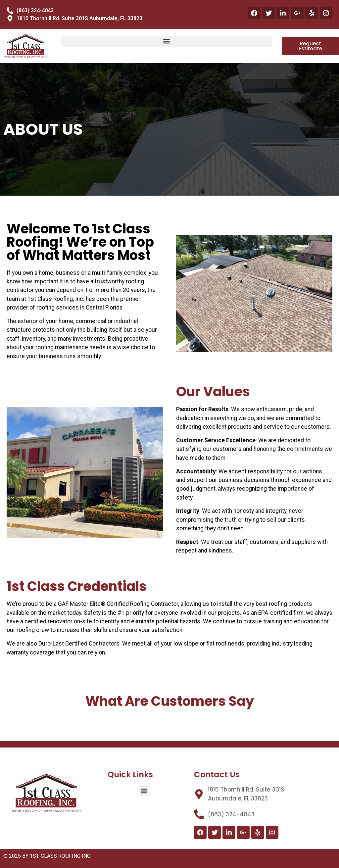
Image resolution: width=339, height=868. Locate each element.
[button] (167, 41)
